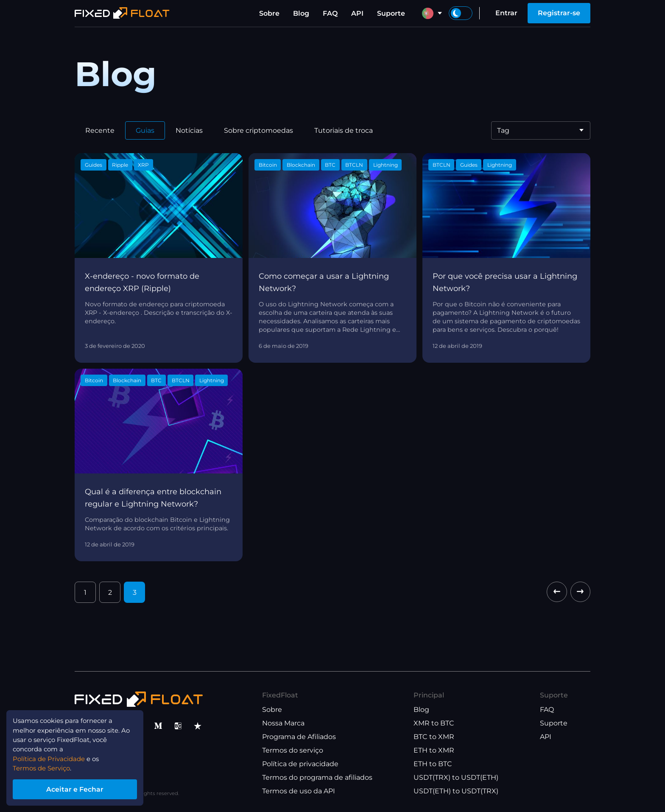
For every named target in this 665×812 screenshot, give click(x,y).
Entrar (506, 13)
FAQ (330, 13)
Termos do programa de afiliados (317, 777)
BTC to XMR (434, 737)
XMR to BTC (434, 723)
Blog (301, 13)
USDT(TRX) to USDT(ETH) (456, 777)
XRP (143, 165)
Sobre (269, 13)
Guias (145, 130)
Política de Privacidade (57, 756)
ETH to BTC (433, 764)
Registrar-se (559, 13)
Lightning (386, 165)
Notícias (189, 130)
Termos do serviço (293, 750)
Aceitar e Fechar (80, 788)
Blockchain (301, 165)
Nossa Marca (283, 723)
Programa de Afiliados (299, 737)
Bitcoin (268, 165)
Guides (94, 165)
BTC (330, 165)
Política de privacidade (300, 764)
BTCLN (354, 165)
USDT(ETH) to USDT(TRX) (456, 791)
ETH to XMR (434, 750)
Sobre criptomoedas (258, 130)
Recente (100, 130)
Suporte (391, 13)
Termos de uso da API (299, 791)
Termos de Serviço (45, 766)
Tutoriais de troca (344, 130)
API (357, 13)
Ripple (120, 165)
